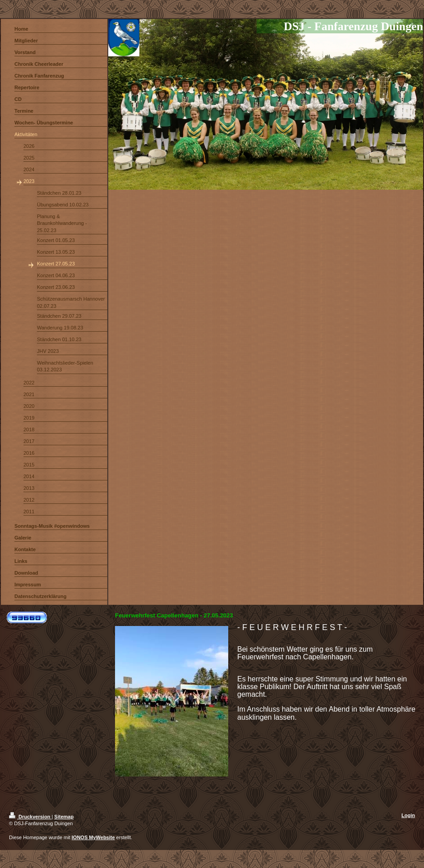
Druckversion (30, 817)
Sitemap (64, 817)
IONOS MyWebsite (93, 837)
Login (408, 815)
